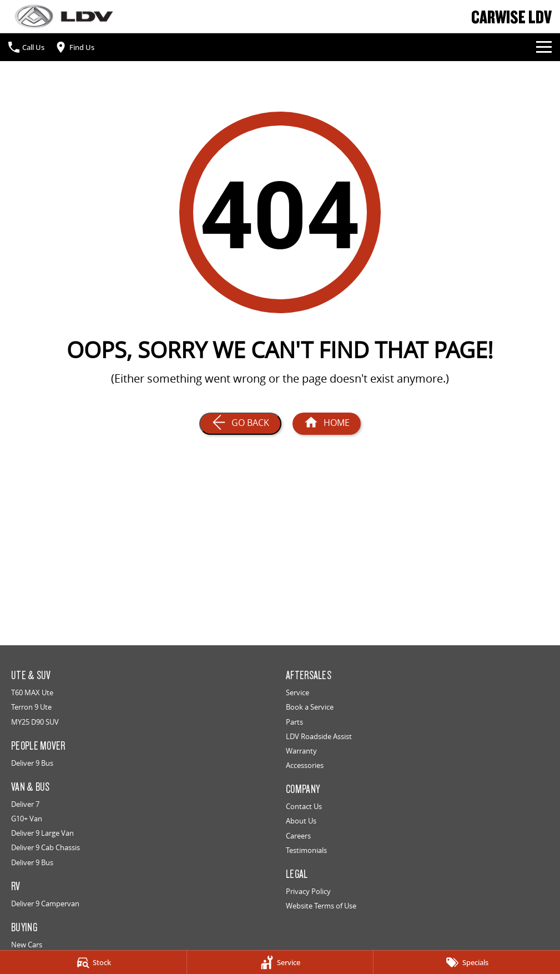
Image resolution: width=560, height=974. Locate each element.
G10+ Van (27, 819)
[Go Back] (240, 424)
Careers (298, 836)
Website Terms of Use (321, 906)
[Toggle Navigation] (544, 47)
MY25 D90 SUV (35, 722)
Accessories (305, 765)
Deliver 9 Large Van (42, 833)
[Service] (280, 962)
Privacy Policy (308, 891)
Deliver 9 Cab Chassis (46, 847)
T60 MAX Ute (32, 692)
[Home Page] (64, 16)
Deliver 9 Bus (32, 763)
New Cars (27, 945)
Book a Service (310, 707)
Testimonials (306, 850)
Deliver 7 (25, 804)
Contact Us (304, 806)
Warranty (301, 751)
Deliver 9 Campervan (45, 903)
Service (297, 692)
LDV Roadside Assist (319, 736)
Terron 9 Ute (31, 707)
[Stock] (93, 962)
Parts (294, 722)
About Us (301, 821)
